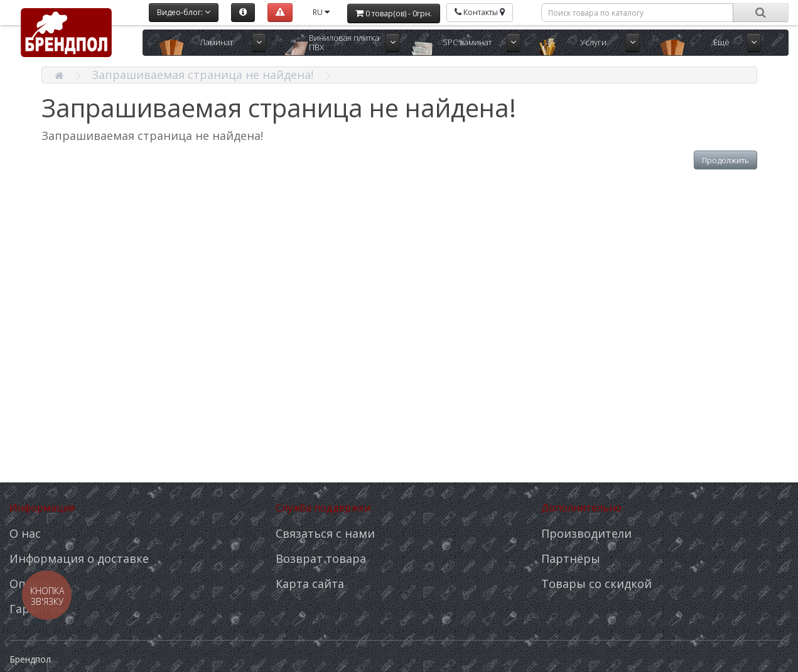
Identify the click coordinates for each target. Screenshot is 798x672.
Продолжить (725, 160)
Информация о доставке (79, 558)
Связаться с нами (325, 533)
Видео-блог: (184, 12)
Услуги (593, 42)
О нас (25, 533)
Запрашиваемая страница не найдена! (202, 75)
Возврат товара (321, 558)
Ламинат (216, 42)
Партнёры (571, 558)
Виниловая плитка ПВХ (344, 42)
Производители (586, 533)
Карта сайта (310, 584)
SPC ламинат (467, 42)
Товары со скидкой (596, 584)
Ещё (721, 42)
